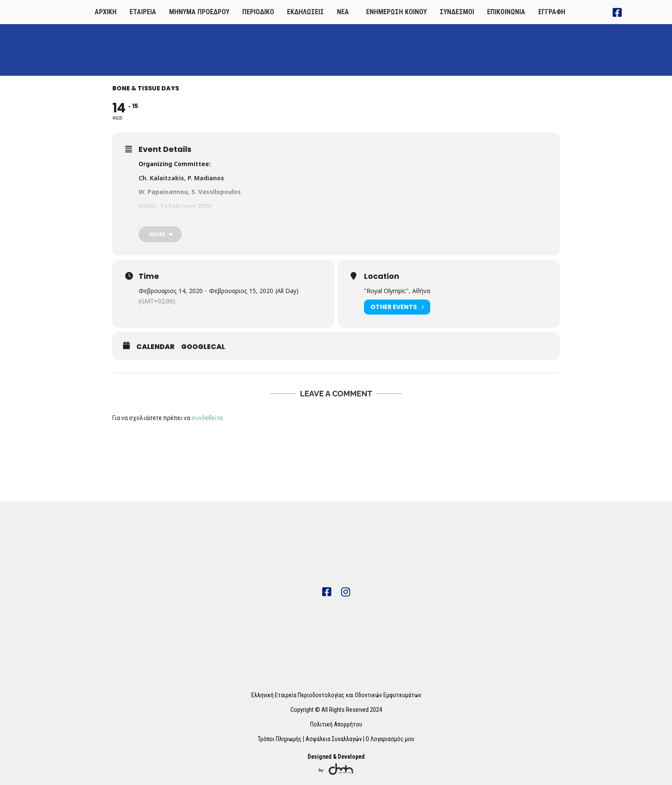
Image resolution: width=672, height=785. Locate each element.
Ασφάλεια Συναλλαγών (334, 739)
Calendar (156, 347)
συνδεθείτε (207, 418)
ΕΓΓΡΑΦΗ (552, 12)
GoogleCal (203, 347)
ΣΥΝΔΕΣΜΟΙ (457, 12)
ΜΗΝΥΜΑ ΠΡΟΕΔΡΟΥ (199, 12)
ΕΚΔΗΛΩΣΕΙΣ (305, 12)
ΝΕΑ (343, 12)
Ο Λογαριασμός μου (390, 739)
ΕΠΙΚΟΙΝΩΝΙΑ (506, 12)
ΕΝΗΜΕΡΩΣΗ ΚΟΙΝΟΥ (396, 12)
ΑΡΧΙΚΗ (106, 12)
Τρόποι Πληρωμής (280, 739)
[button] (345, 12)
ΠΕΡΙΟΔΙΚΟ (258, 12)
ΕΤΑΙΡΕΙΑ (143, 12)
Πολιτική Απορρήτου (336, 724)
